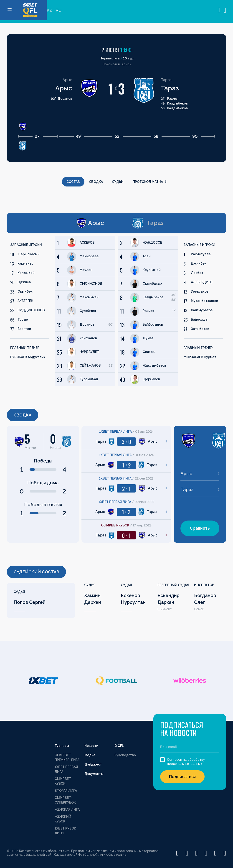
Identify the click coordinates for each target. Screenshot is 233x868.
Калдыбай (26, 273)
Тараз (170, 88)
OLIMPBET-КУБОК (63, 781)
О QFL (119, 746)
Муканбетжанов (204, 301)
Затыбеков (200, 329)
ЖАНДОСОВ (153, 243)
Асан (147, 256)
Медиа (90, 755)
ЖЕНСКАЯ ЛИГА (67, 809)
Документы (94, 774)
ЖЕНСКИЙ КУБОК (63, 819)
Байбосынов (153, 324)
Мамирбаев (89, 256)
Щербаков (151, 379)
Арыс (64, 88)
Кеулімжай (152, 270)
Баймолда (199, 319)
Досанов (87, 324)
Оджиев (24, 282)
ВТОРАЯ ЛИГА (66, 791)
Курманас (25, 263)
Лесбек (197, 273)
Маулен (86, 270)
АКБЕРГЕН (25, 301)
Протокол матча (149, 182)
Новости (91, 746)
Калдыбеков (153, 297)
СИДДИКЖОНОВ (31, 310)
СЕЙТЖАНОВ (90, 365)
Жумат (148, 338)
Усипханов (88, 338)
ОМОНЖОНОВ (91, 283)
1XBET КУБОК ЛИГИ (65, 831)
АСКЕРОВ (87, 243)
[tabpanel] (61, 311)
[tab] (59, 223)
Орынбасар (152, 283)
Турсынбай (89, 379)
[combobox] (200, 474)
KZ (49, 11)
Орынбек (25, 291)
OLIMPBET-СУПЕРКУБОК (65, 800)
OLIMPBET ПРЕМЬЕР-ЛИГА (67, 757)
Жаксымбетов (154, 365)
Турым (23, 319)
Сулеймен (88, 311)
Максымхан (89, 297)
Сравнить (200, 528)
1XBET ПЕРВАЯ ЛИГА (66, 769)
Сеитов (149, 352)
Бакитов (24, 329)
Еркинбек (199, 263)
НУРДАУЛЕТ (89, 352)
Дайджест (93, 764)
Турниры (62, 746)
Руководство (125, 755)
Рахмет (149, 311)
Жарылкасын (29, 254)
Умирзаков (200, 291)
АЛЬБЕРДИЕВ (202, 282)
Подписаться (182, 777)
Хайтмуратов (202, 310)
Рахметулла (201, 254)
